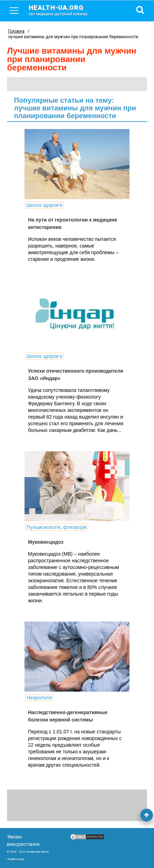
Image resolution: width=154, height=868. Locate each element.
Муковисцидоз (46, 542)
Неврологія (39, 698)
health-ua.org (64, 10)
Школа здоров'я (44, 205)
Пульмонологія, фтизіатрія (57, 527)
